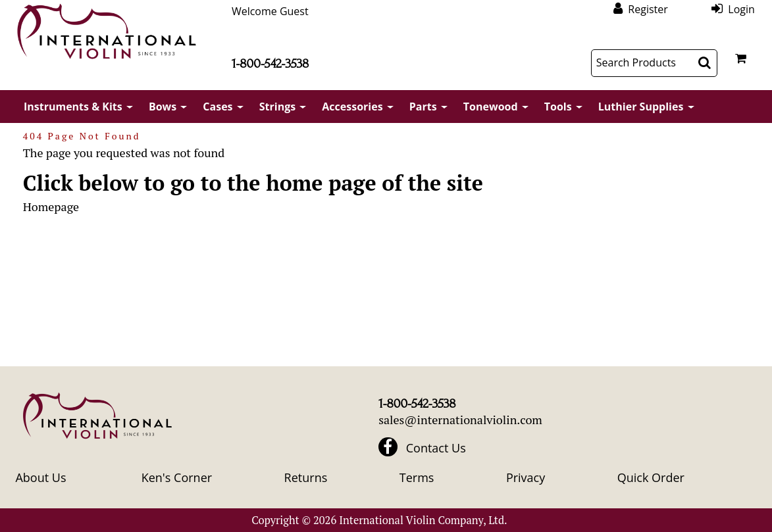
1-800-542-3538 (270, 64)
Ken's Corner (177, 477)
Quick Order (651, 477)
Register (648, 9)
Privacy (526, 477)
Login (741, 9)
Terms (417, 477)
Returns (306, 477)
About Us (40, 477)
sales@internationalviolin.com (460, 420)
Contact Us (436, 448)
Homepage (51, 206)
